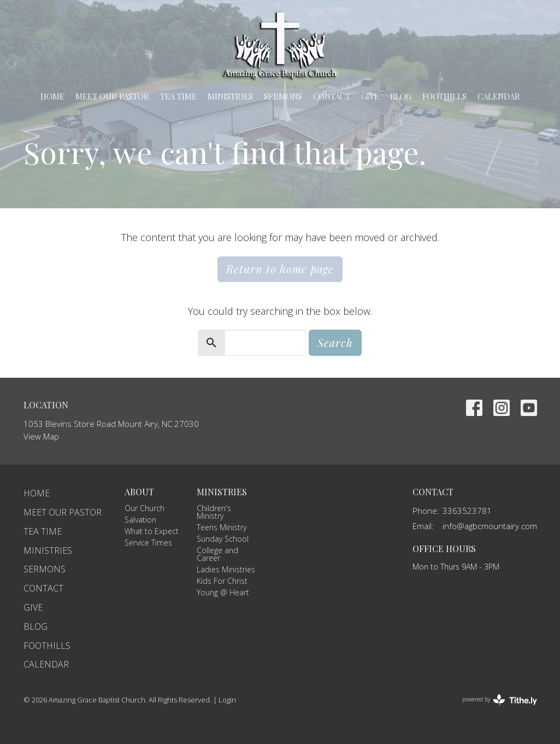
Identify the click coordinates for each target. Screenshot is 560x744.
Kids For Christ (222, 581)
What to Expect (152, 531)
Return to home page (280, 269)
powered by (500, 700)
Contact (332, 96)
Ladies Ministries (226, 569)
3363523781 (467, 511)
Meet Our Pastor (112, 96)
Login (227, 700)
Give (370, 96)
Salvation (140, 520)
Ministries (230, 96)
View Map (41, 436)
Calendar (499, 96)
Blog (401, 96)
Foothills (444, 96)
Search (335, 342)
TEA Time (178, 96)
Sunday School (223, 539)
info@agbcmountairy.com (490, 526)
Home (52, 96)
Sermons (283, 96)
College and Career (217, 554)
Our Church (145, 508)
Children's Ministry (214, 512)
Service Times (148, 543)
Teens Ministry (222, 527)
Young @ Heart (223, 592)
